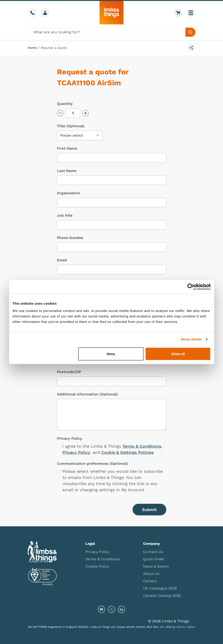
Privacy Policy (76, 452)
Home (32, 48)
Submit (149, 510)
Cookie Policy (97, 566)
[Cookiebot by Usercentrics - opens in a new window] (191, 287)
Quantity (65, 104)
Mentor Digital (186, 627)
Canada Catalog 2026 (162, 596)
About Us (151, 574)
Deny (111, 354)
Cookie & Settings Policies (128, 452)
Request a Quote (54, 48)
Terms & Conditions (142, 446)
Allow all (178, 354)
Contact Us (153, 552)
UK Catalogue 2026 (160, 588)
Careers (150, 581)
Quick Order (154, 559)
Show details (191, 339)
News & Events (156, 566)
